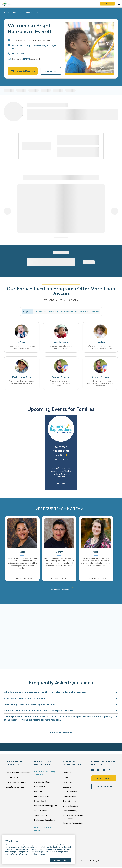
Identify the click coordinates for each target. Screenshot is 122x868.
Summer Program (61, 378)
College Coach (40, 802)
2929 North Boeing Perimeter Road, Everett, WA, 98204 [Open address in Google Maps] (35, 47)
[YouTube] (104, 771)
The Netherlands (70, 802)
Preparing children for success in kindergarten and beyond (22, 383)
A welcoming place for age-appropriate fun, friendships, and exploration (61, 385)
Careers (66, 779)
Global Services (41, 812)
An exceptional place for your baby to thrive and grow (22, 348)
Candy (59, 553)
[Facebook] (93, 771)
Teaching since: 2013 (59, 580)
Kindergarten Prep (22, 378)
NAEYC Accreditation (90, 312)
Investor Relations (71, 807)
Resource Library (70, 812)
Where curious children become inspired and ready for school (100, 348)
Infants (22, 343)
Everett (13, 12)
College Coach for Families (17, 783)
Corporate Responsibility (73, 824)
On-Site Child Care (42, 783)
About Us (67, 774)
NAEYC (27, 59)
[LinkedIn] (98, 771)
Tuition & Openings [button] (23, 71)
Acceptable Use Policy (89, 862)
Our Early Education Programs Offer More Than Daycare (61, 291)
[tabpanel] (61, 454)
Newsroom (67, 783)
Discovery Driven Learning (46, 312)
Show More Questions (61, 734)
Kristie (96, 553)
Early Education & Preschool (18, 774)
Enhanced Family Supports (46, 807)
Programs (27, 312)
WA (5, 12)
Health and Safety (69, 312)
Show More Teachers (59, 591)
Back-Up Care (40, 788)
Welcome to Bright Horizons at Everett (30, 28)
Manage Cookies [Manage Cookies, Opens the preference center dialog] (60, 860)
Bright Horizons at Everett (30, 12)
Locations (67, 788)
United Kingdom (70, 798)
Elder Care (39, 793)
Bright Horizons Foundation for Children (74, 818)
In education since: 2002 (22, 580)
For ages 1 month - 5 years (61, 300)
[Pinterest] (109, 771)
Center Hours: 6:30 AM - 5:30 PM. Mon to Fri (31, 40)
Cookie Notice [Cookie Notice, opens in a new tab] (39, 854)
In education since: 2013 (96, 580)
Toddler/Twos (61, 343)
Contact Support (104, 787)
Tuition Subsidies (41, 816)
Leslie (22, 553)
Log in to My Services (15, 788)
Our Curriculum (12, 779)
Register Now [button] (51, 71)
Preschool (100, 343)
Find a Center (104, 779)
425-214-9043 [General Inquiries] (18, 54)
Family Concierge (41, 797)
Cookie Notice (75, 862)
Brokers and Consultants (45, 821)
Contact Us (107, 4)
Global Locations (70, 793)
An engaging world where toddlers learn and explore (61, 348)
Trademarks (102, 862)
